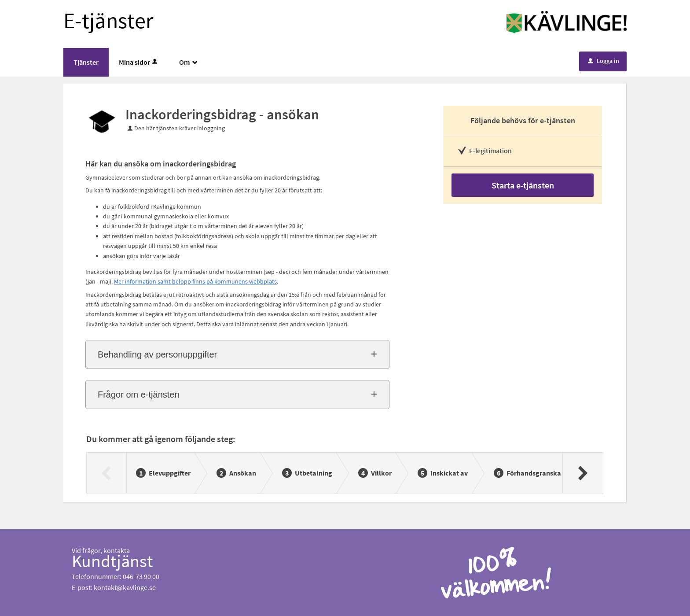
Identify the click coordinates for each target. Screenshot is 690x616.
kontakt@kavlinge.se (125, 587)
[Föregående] (107, 473)
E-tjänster (108, 20)
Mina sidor (139, 62)
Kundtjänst (112, 561)
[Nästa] (582, 473)
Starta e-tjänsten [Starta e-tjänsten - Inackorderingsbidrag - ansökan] (523, 185)
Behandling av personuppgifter (157, 354)
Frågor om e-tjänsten (139, 395)
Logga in (604, 61)
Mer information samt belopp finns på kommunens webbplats (195, 281)
